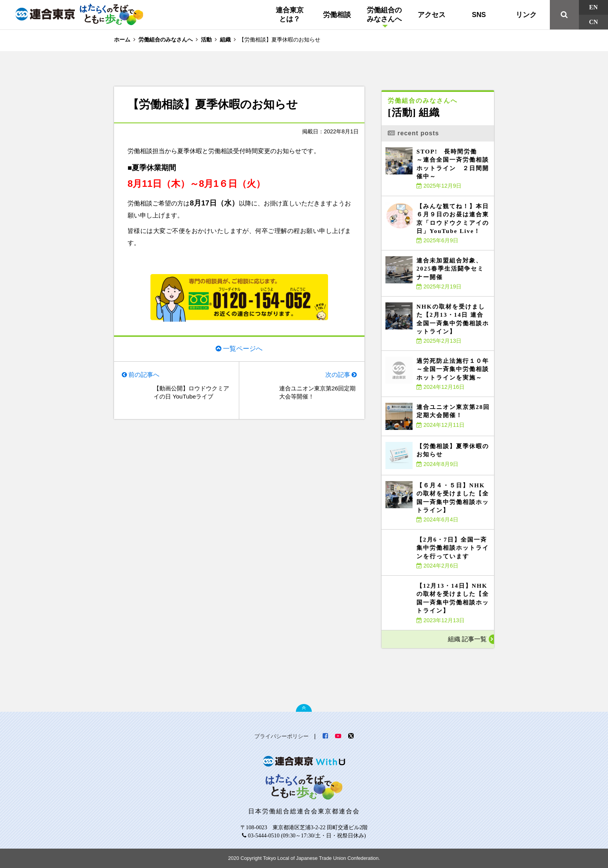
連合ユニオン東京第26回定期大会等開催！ (317, 394)
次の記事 (337, 375)
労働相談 (337, 15)
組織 (225, 40)
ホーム (122, 40)
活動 (206, 40)
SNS (479, 15)
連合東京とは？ (290, 15)
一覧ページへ (243, 349)
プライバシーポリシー (282, 736)
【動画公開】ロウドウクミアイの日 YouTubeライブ (191, 394)
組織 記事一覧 (467, 639)
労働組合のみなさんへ (384, 15)
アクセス (432, 15)
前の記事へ (144, 375)
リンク (526, 15)
